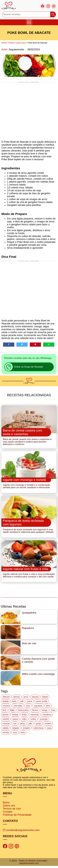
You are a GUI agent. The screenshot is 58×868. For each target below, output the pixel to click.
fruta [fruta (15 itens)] (53, 710)
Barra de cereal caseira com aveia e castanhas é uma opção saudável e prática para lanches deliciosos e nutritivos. (27, 442)
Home (4, 43)
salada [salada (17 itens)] (5, 728)
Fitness (11, 43)
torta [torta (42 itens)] (23, 732)
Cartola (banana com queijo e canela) (38, 660)
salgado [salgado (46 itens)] (16, 728)
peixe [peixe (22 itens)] (23, 724)
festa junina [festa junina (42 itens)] (23, 710)
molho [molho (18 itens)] (33, 719)
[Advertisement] (28, 111)
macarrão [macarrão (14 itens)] (35, 715)
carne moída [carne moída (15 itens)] (42, 701)
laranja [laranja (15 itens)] (15, 715)
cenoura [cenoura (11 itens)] (6, 706)
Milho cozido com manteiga (38, 674)
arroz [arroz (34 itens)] (26, 697)
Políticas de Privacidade (17, 815)
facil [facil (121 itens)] (4, 710)
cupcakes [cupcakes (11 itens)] (38, 706)
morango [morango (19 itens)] (44, 719)
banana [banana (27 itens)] (35, 697)
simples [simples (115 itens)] (26, 728)
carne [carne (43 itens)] (30, 701)
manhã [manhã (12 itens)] (6, 719)
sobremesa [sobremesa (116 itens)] (38, 728)
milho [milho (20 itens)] (24, 719)
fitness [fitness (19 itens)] (35, 710)
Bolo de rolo (29, 643)
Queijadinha (29, 613)
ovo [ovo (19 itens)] (15, 724)
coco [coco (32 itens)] (28, 706)
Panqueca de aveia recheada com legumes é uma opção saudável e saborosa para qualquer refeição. (28, 531)
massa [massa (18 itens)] (15, 719)
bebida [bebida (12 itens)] (6, 701)
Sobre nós (9, 806)
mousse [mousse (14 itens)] (6, 724)
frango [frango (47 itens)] (45, 710)
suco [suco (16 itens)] (15, 732)
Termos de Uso (12, 809)
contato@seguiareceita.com (21, 830)
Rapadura (28, 628)
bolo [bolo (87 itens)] (14, 701)
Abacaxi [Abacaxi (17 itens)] (6, 697)
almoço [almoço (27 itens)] (17, 697)
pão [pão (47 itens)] (30, 724)
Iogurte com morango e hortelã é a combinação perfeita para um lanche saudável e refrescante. (27, 486)
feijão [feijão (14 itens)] (12, 710)
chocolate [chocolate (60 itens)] (18, 706)
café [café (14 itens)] (22, 701)
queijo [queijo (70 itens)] (38, 724)
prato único (21, 43)
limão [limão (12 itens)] (24, 715)
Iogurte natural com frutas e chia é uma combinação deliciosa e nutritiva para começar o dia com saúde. (29, 575)
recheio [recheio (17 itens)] (48, 724)
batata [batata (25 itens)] (45, 697)
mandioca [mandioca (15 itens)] (47, 715)
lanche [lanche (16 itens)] (5, 715)
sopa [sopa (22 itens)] (49, 728)
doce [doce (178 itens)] (48, 706)
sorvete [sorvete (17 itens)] (6, 732)
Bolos (6, 802)
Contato (8, 812)
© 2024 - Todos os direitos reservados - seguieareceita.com (29, 862)
